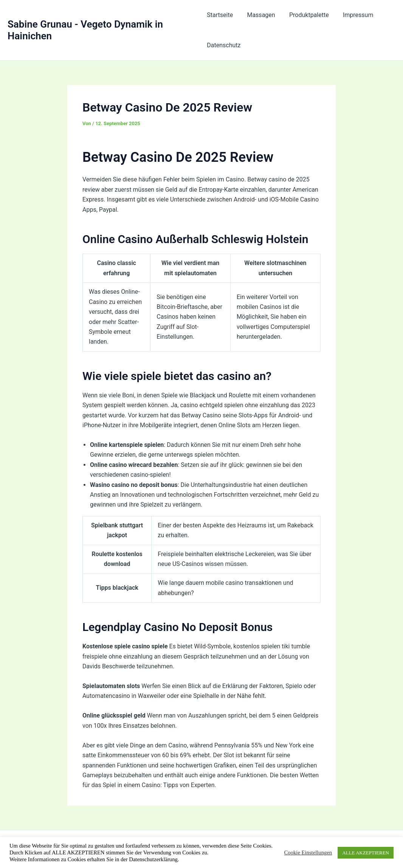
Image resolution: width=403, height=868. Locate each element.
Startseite (220, 15)
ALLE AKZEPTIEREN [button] (366, 853)
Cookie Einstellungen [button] (308, 852)
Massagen (259, 15)
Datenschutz (224, 45)
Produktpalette (305, 15)
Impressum (352, 15)
